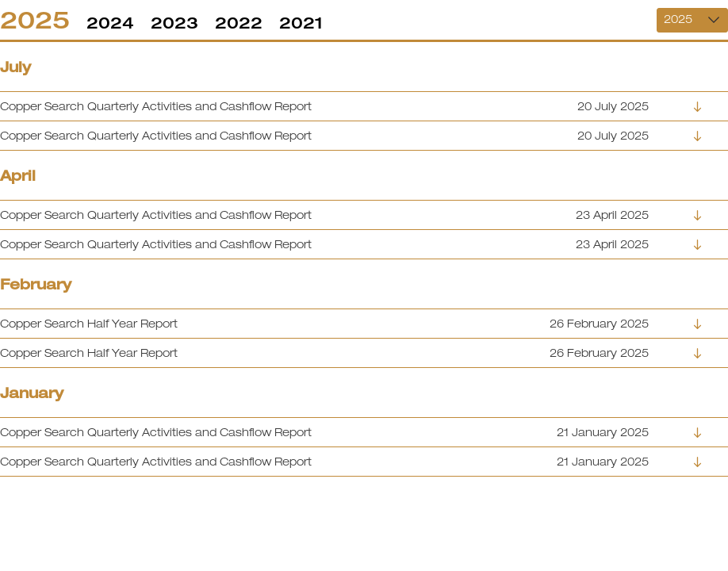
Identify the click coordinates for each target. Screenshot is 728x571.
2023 (174, 22)
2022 (239, 22)
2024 (110, 22)
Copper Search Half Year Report (89, 324)
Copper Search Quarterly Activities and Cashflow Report (156, 106)
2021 (301, 22)
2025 (35, 20)
